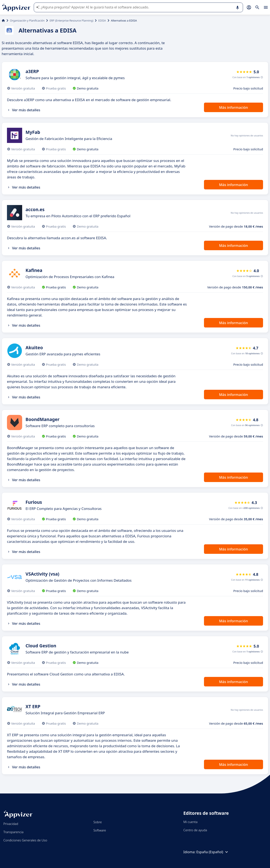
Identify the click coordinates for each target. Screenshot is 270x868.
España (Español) (213, 852)
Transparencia (13, 832)
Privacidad (11, 824)
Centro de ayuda (195, 830)
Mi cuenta (190, 822)
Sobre (98, 822)
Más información (234, 107)
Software (100, 830)
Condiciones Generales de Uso (25, 840)
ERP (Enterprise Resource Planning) (71, 20)
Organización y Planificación (27, 20)
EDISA (102, 20)
